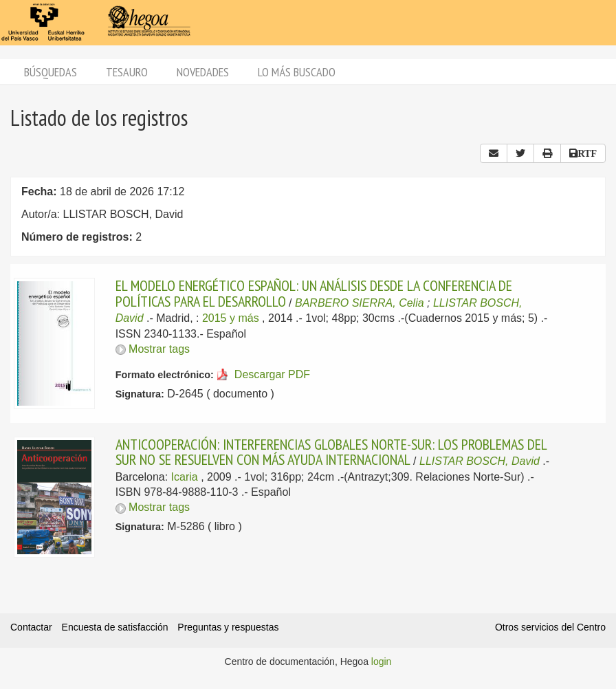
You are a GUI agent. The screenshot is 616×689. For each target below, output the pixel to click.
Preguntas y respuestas (228, 627)
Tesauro (127, 72)
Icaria (185, 477)
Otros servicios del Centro (550, 627)
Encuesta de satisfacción (115, 627)
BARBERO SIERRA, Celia (360, 303)
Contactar (31, 627)
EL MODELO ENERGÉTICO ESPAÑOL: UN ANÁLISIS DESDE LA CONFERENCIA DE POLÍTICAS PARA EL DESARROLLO (314, 293)
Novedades (203, 72)
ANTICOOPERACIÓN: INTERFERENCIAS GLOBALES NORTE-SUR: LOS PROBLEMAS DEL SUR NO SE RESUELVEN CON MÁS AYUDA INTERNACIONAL (331, 452)
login (382, 661)
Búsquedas (51, 72)
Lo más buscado (297, 72)
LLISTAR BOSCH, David (480, 461)
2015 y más (231, 318)
